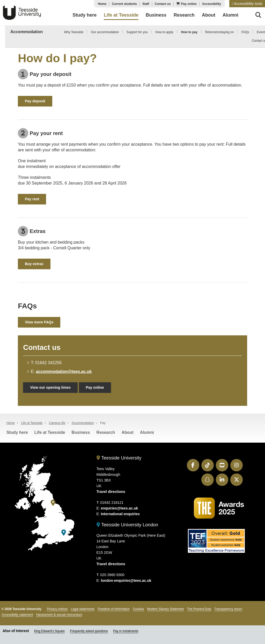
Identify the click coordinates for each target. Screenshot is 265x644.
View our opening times (50, 387)
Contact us (163, 4)
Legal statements (83, 609)
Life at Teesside (32, 423)
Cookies (138, 609)
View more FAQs (39, 322)
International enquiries (120, 514)
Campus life (57, 423)
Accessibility (212, 4)
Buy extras (34, 264)
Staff (146, 4)
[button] (247, 4)
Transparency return (228, 609)
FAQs (245, 32)
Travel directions (111, 492)
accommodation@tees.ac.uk (64, 371)
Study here (17, 432)
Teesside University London (127, 525)
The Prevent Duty (199, 609)
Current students (124, 4)
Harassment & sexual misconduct (59, 615)
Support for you (137, 32)
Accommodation (27, 32)
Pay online (189, 4)
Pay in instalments (126, 631)
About (128, 432)
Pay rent (32, 199)
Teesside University (22, 13)
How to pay (189, 32)
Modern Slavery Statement (166, 609)
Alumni (147, 432)
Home (102, 4)
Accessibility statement (17, 615)
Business (81, 432)
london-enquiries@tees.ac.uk (126, 581)
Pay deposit (35, 101)
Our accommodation (105, 32)
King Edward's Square (49, 631)
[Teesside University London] (64, 533)
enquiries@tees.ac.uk (120, 508)
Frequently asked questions (89, 631)
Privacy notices (57, 609)
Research (106, 432)
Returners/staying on (220, 32)
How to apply (164, 32)
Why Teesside (73, 32)
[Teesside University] (53, 503)
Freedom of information (114, 609)
